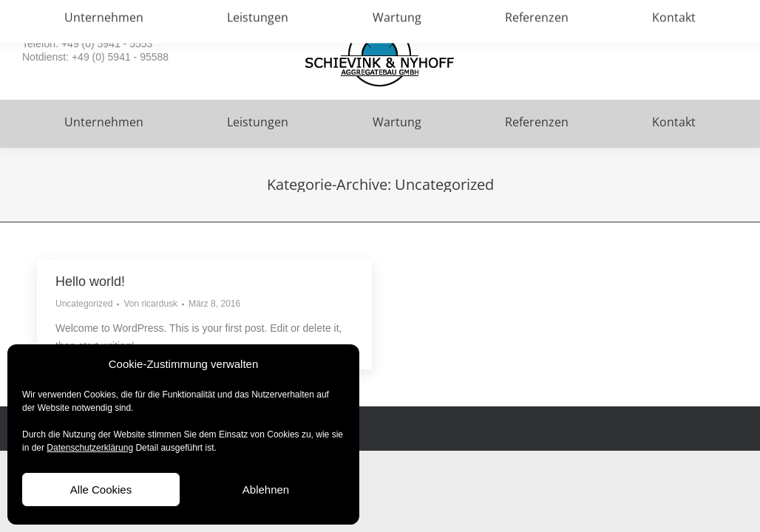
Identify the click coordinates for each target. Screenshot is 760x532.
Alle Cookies (101, 490)
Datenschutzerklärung (90, 448)
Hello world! (90, 282)
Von (150, 304)
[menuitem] (104, 124)
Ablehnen (266, 490)
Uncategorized (84, 304)
